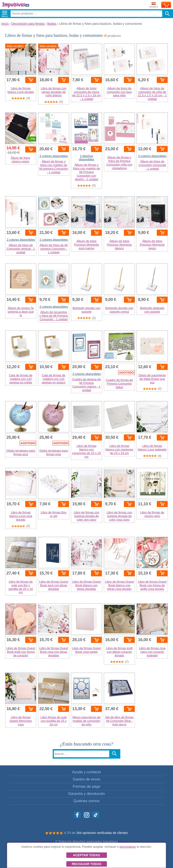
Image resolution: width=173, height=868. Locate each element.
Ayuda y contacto (86, 772)
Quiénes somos (87, 801)
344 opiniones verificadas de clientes (102, 833)
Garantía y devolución (86, 794)
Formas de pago (86, 786)
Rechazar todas (86, 864)
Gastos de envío (86, 779)
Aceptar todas (86, 855)
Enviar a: (154, 5)
